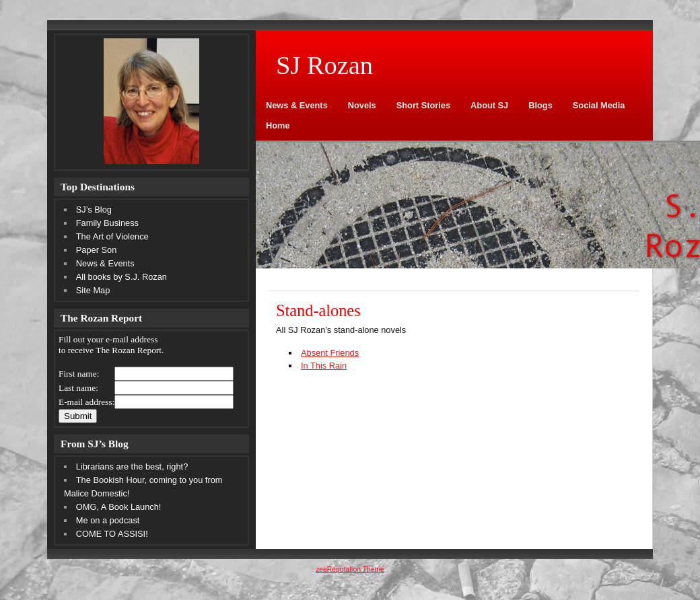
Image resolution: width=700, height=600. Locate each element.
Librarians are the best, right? (132, 466)
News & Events (297, 105)
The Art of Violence (112, 236)
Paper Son (96, 250)
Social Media (599, 105)
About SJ (489, 105)
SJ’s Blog (94, 210)
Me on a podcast (108, 520)
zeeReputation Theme (350, 569)
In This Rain (324, 366)
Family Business (107, 223)
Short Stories (423, 105)
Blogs (540, 105)
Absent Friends (330, 353)
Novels (362, 105)
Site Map (93, 290)
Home (278, 125)
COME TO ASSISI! (112, 534)
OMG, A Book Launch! (119, 507)
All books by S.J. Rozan (121, 277)
